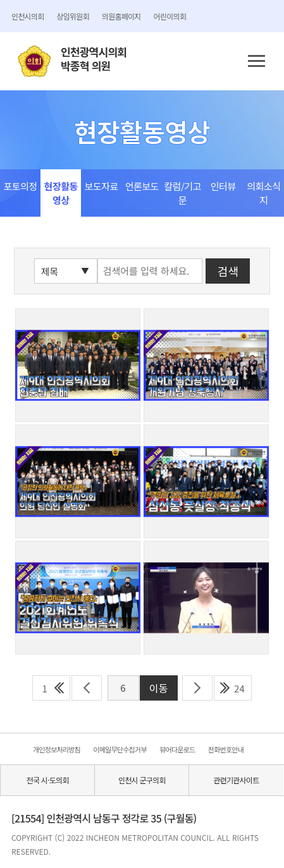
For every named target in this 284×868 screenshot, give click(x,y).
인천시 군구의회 (142, 780)
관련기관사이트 (236, 780)
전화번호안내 (226, 749)
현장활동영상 (61, 193)
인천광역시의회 (94, 59)
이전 (87, 688)
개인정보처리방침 (57, 749)
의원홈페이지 (121, 16)
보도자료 (102, 186)
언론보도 (142, 186)
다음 (197, 688)
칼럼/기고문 (182, 193)
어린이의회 (170, 16)
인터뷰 (223, 186)
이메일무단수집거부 (120, 749)
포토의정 (20, 186)
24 (239, 688)
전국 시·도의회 (48, 780)
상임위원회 (72, 16)
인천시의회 (28, 16)
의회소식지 (263, 193)
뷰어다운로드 (177, 749)
